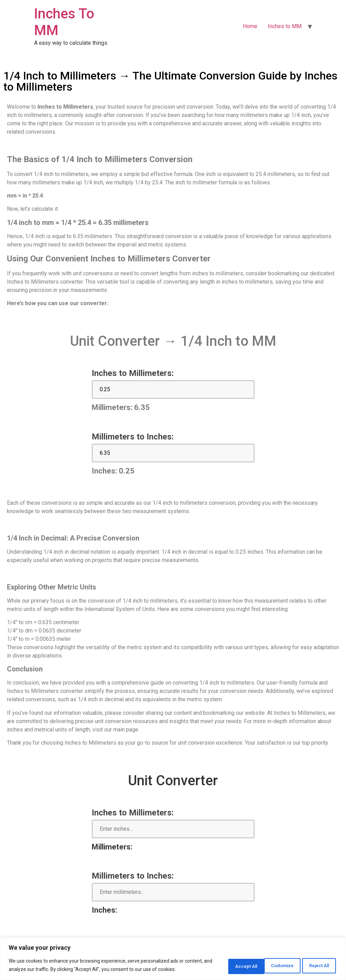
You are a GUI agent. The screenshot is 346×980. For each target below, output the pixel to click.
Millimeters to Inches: (133, 437)
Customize (225, 962)
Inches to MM (285, 26)
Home (250, 26)
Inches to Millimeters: (133, 373)
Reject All (271, 962)
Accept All (316, 962)
